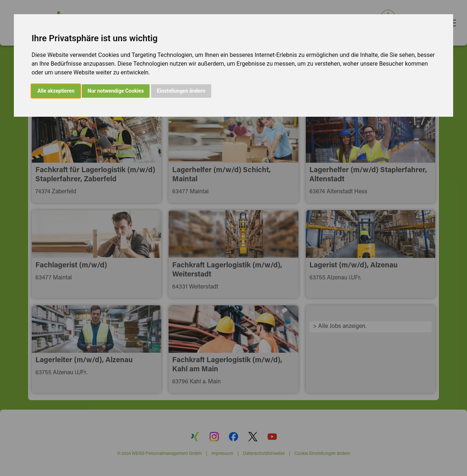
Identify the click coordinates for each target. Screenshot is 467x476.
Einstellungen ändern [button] (181, 91)
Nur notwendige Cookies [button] (116, 91)
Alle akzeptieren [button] (56, 91)
